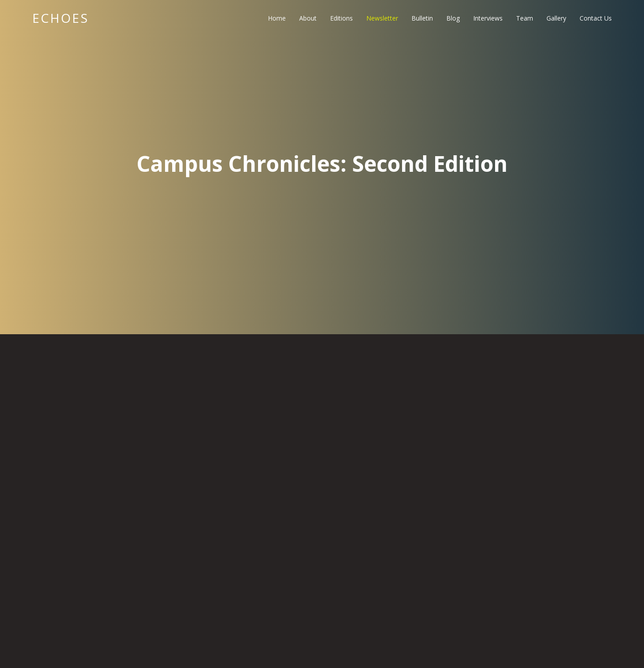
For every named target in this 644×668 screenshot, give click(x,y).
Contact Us (596, 18)
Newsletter (382, 18)
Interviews (488, 18)
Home (277, 18)
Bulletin (422, 18)
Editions (341, 18)
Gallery (556, 18)
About (308, 18)
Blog (453, 18)
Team (525, 18)
